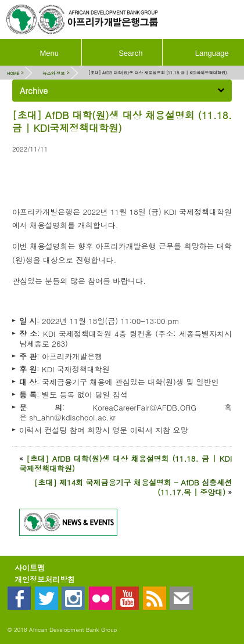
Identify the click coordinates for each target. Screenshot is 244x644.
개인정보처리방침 (45, 579)
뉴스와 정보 (53, 73)
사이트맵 (30, 568)
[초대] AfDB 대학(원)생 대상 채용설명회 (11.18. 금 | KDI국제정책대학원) (125, 463)
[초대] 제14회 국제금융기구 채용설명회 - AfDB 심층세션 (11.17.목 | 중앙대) (133, 487)
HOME (13, 73)
